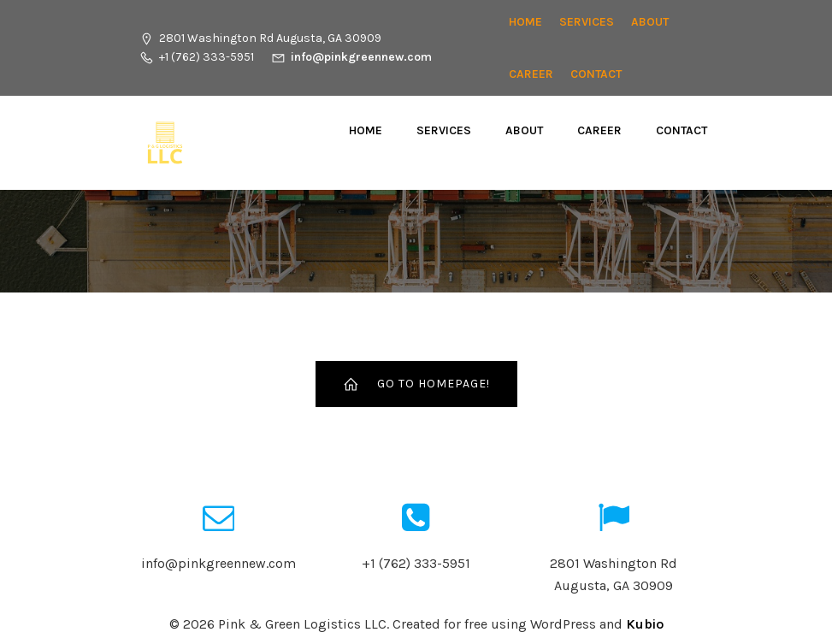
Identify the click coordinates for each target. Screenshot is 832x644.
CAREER (531, 74)
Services (587, 22)
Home (525, 22)
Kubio (645, 624)
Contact (596, 74)
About (650, 22)
